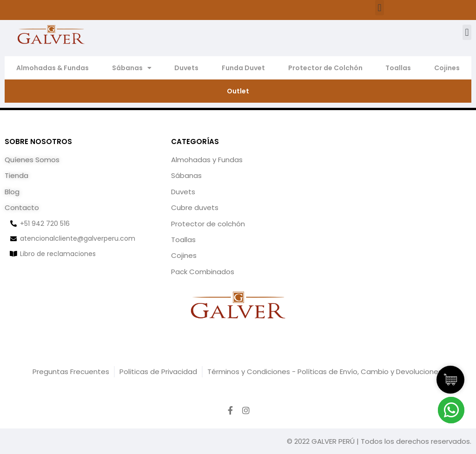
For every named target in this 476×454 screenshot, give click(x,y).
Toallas (398, 68)
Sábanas (132, 68)
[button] (380, 8)
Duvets (186, 68)
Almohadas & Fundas (53, 68)
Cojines (447, 68)
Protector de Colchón (325, 68)
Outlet (238, 91)
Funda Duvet (243, 68)
